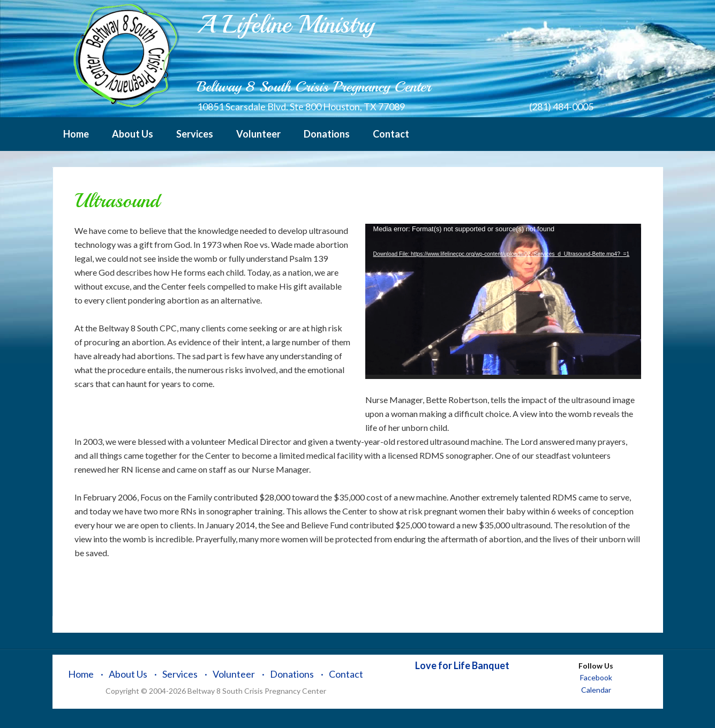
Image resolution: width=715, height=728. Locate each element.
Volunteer (234, 674)
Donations (292, 674)
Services (180, 674)
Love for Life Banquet (462, 665)
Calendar (596, 690)
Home (81, 674)
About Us (128, 674)
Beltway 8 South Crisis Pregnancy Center (125, 56)
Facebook (596, 677)
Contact (346, 674)
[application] (503, 301)
